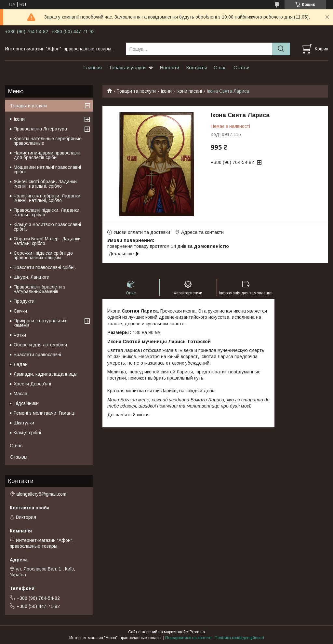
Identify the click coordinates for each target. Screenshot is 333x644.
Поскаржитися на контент (188, 638)
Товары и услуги (127, 67)
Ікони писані (189, 91)
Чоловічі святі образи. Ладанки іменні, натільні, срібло (47, 198)
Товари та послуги (136, 91)
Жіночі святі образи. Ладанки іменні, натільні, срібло (45, 184)
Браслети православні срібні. (45, 267)
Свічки (20, 311)
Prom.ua (197, 632)
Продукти (24, 301)
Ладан (21, 364)
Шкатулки (24, 423)
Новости (169, 67)
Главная (93, 67)
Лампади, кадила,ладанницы (46, 374)
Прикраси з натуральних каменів (40, 323)
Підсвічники (26, 403)
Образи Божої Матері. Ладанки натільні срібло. (47, 241)
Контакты (196, 67)
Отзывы (19, 457)
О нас (220, 67)
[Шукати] (281, 49)
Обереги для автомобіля (40, 345)
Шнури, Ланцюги (32, 277)
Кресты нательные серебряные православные (48, 141)
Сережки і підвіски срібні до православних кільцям (43, 255)
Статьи (241, 67)
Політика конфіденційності (239, 638)
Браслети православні (37, 355)
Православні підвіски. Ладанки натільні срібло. (47, 212)
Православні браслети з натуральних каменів (40, 289)
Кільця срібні (27, 433)
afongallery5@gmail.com (41, 494)
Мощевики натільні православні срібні (47, 169)
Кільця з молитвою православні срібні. (47, 227)
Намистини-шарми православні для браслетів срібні (47, 155)
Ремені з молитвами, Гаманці (45, 413)
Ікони (166, 91)
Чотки (20, 335)
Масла (20, 394)
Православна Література (40, 129)
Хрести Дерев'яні (32, 384)
